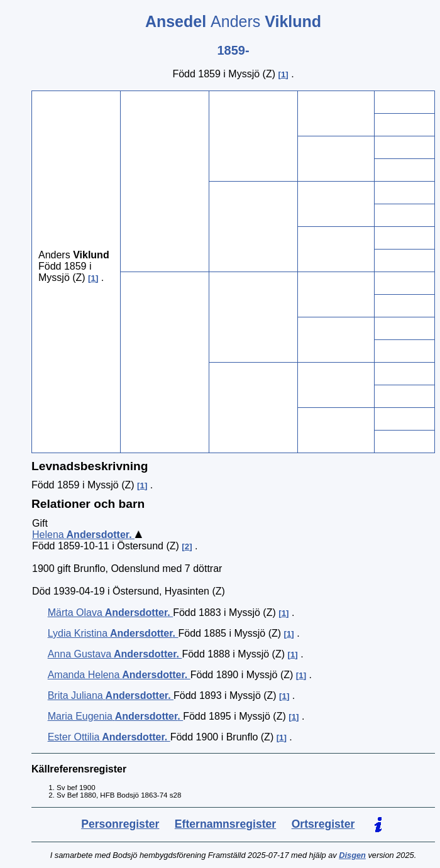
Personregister (120, 824)
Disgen (352, 855)
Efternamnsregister (225, 824)
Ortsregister (323, 824)
